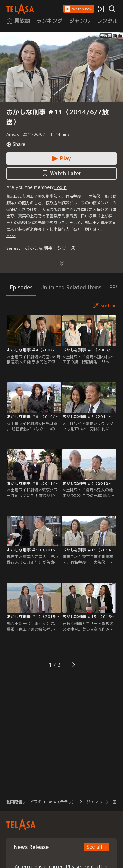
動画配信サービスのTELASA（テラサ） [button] (41, 802)
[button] (79, 9)
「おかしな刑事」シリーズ (48, 248)
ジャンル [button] (94, 802)
